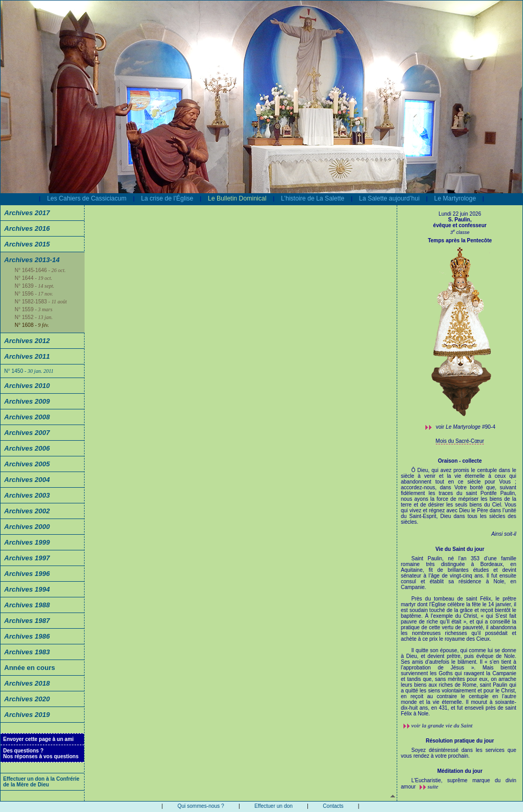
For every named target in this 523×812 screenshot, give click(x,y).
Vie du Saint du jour (460, 549)
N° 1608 (32, 325)
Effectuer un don (273, 806)
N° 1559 (33, 309)
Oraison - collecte (460, 461)
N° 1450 (29, 371)
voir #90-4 (466, 427)
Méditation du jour (460, 771)
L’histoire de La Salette (312, 198)
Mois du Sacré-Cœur (460, 441)
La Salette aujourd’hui (389, 198)
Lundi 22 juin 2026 (460, 214)
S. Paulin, (460, 220)
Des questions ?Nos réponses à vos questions (41, 754)
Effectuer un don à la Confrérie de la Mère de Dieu (41, 782)
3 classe (460, 232)
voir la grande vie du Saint (442, 725)
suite (433, 786)
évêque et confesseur (460, 225)
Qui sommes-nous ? (201, 806)
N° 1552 (34, 317)
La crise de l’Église (167, 198)
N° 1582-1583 (41, 302)
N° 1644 (33, 278)
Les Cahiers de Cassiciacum (87, 198)
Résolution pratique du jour (460, 741)
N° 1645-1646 (40, 270)
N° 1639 (34, 286)
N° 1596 (34, 294)
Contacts (333, 806)
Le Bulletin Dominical (237, 198)
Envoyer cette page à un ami (38, 739)
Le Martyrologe (455, 198)
